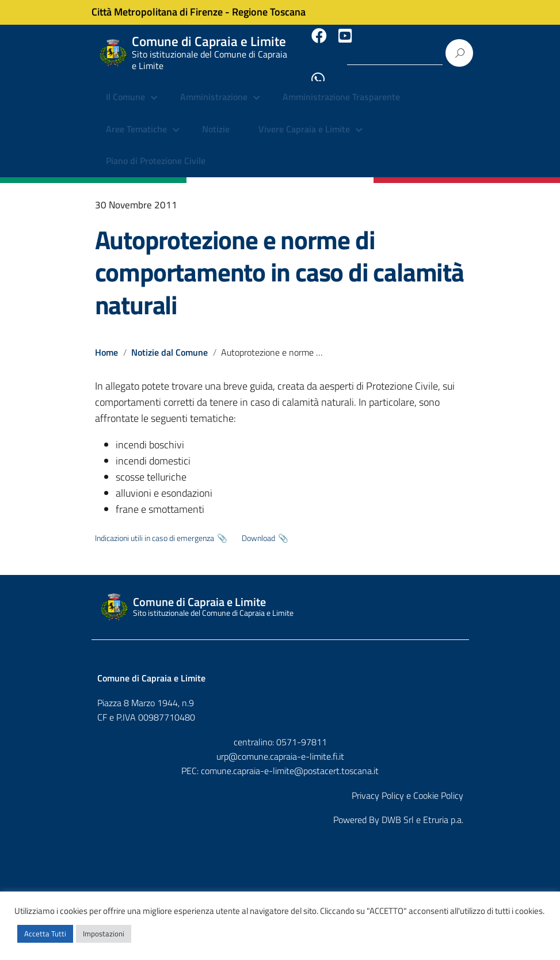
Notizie (216, 118)
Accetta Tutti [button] (45, 934)
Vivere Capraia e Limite (304, 118)
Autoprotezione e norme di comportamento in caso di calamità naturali (279, 260)
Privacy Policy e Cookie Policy (407, 783)
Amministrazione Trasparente (341, 86)
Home (106, 341)
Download (258, 527)
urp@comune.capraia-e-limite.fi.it (280, 744)
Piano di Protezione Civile (156, 150)
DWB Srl (398, 808)
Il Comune (125, 86)
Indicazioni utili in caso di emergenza (155, 527)
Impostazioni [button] (104, 934)
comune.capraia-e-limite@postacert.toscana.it (290, 759)
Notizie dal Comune (170, 341)
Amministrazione (214, 86)
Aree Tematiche (136, 118)
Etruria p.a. (443, 808)
